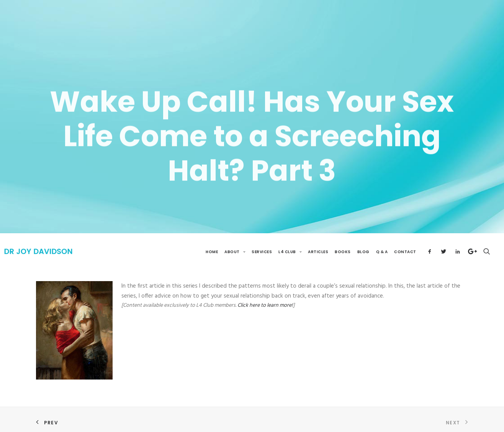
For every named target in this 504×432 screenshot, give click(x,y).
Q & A (382, 242)
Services (262, 242)
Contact (405, 242)
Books (343, 242)
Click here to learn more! (265, 295)
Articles (318, 242)
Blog (363, 242)
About (235, 242)
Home (212, 242)
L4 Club (290, 242)
